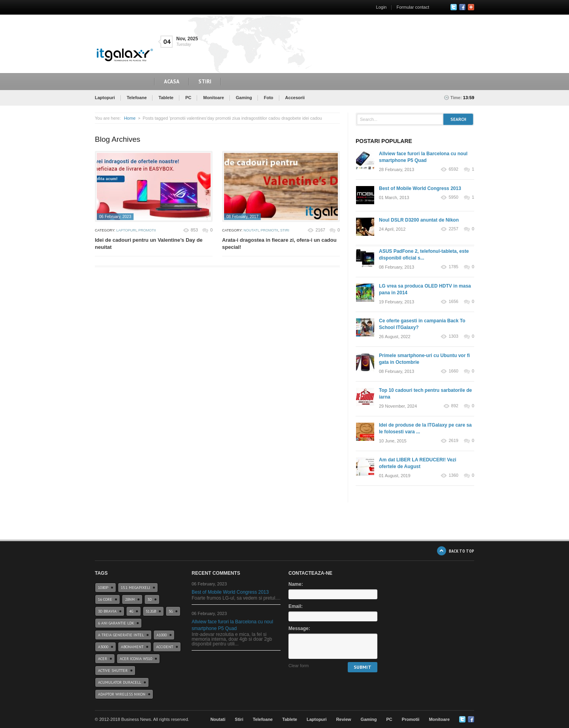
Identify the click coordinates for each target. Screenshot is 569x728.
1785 (453, 267)
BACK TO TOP (462, 551)
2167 (320, 230)
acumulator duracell (120, 682)
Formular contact (413, 7)
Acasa (172, 82)
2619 (453, 441)
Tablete (166, 98)
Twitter (454, 7)
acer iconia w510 (136, 659)
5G (171, 611)
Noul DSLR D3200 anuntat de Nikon (419, 220)
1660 (453, 371)
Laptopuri (105, 98)
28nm (130, 599)
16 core (105, 599)
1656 (453, 302)
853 (194, 230)
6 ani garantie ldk (116, 623)
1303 (453, 336)
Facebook (462, 7)
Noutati (251, 230)
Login (382, 7)
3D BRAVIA (107, 611)
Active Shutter (113, 671)
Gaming (244, 98)
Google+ (471, 7)
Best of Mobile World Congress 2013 (420, 188)
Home (130, 118)
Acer (103, 659)
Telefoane (137, 98)
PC (188, 98)
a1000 (162, 635)
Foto (269, 98)
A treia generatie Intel (121, 635)
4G (131, 611)
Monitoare (214, 98)
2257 (453, 229)
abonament (132, 647)
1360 (453, 475)
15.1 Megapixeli (136, 588)
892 (455, 406)
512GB (151, 611)
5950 (453, 197)
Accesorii (295, 98)
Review (344, 719)
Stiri (205, 82)
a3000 (103, 647)
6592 (453, 169)
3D (150, 599)
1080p (103, 588)
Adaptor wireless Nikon (122, 694)
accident (165, 647)
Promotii (147, 230)
